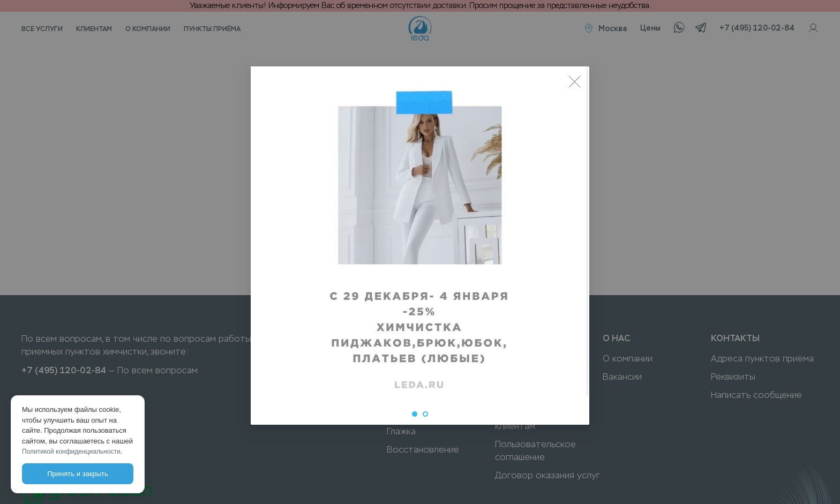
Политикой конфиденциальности (71, 452)
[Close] (574, 81)
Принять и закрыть (77, 474)
